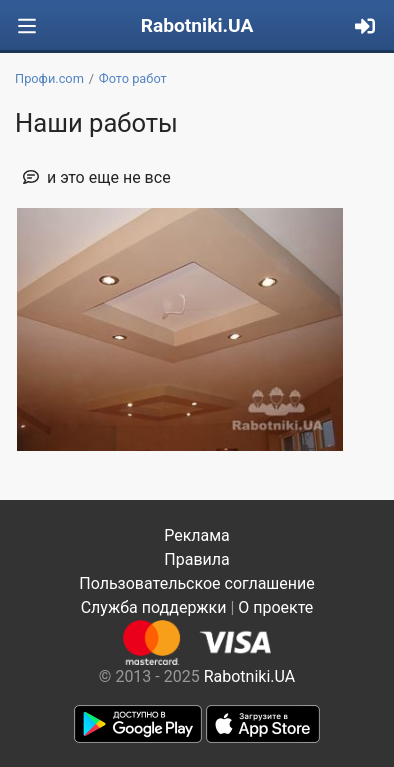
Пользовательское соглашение (197, 583)
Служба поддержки (154, 607)
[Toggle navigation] (27, 26)
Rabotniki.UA (197, 25)
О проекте (275, 607)
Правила (196, 559)
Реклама (197, 535)
